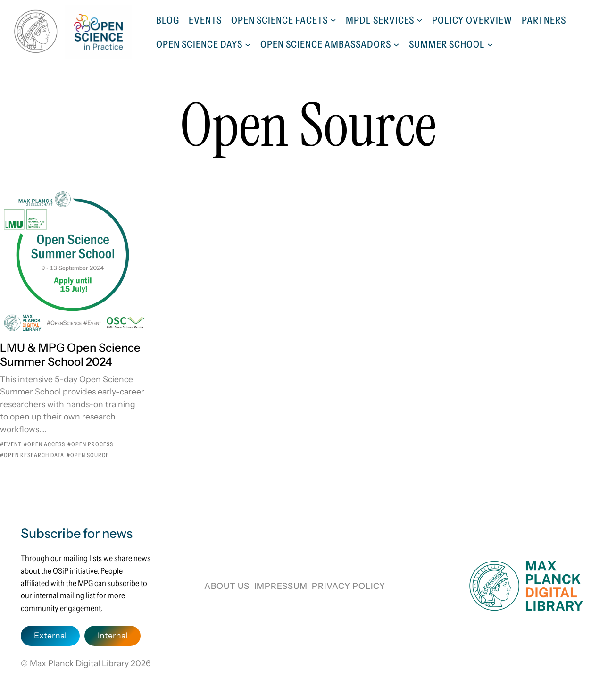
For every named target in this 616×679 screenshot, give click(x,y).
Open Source (90, 455)
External (50, 635)
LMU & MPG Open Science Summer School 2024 (70, 355)
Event (12, 444)
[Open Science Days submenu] (248, 44)
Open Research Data (34, 455)
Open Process (92, 444)
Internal (112, 635)
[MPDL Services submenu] (419, 20)
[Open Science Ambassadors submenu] (396, 44)
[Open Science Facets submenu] (333, 20)
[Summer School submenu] (490, 44)
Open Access (46, 444)
